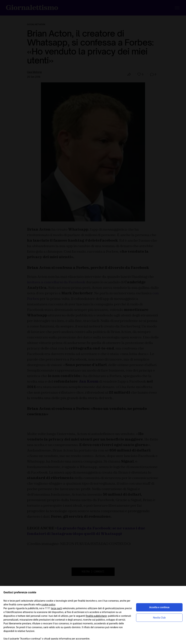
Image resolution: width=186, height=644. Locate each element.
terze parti (56, 608)
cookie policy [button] (48, 605)
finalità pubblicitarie (96, 616)
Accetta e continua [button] (159, 607)
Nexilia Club (159, 618)
